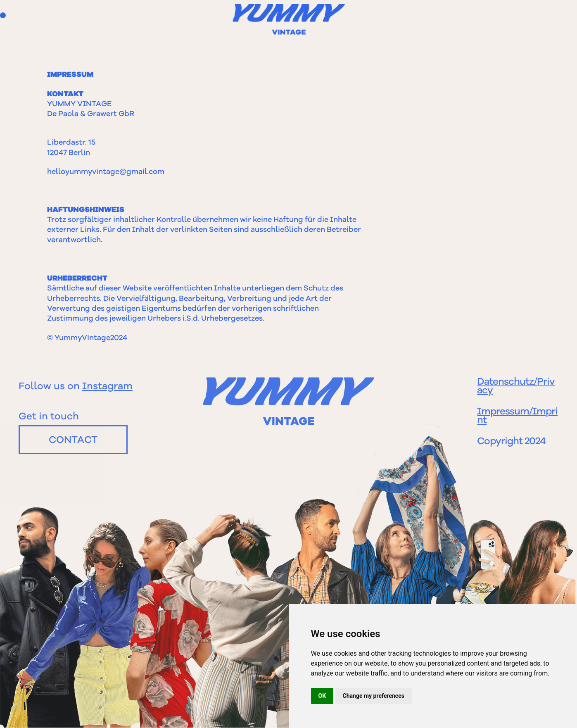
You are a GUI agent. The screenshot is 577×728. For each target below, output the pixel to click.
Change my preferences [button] (374, 696)
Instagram (107, 387)
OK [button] (322, 696)
